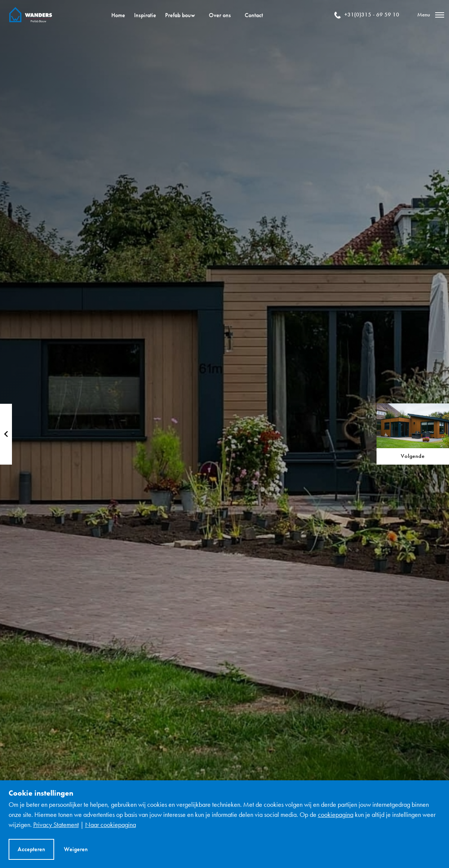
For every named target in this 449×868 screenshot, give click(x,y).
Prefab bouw (180, 15)
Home (118, 15)
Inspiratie (145, 15)
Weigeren (76, 849)
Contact (254, 15)
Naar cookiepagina (111, 825)
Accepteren (31, 849)
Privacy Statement (56, 825)
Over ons (220, 15)
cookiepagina (336, 814)
